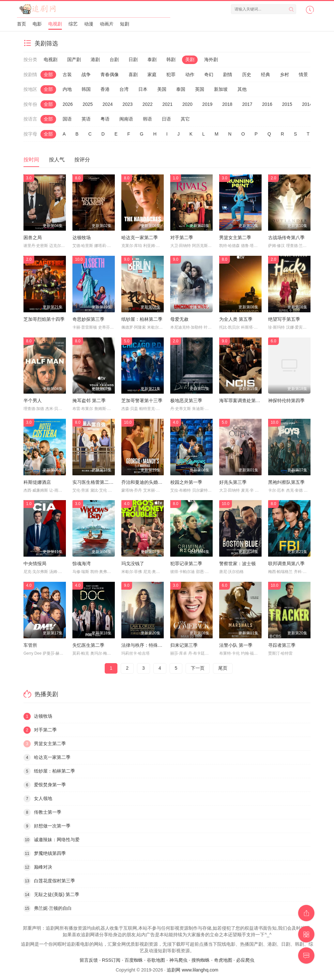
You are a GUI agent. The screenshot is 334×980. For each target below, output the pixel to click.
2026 (68, 104)
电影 (37, 24)
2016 (267, 104)
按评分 (82, 160)
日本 (143, 89)
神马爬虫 (178, 960)
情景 (303, 74)
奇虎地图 (223, 960)
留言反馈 (89, 960)
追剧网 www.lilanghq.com (192, 970)
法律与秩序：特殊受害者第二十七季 (158, 645)
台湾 (124, 89)
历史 (247, 74)
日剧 (133, 59)
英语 (86, 119)
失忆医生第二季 (88, 645)
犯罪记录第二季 (186, 563)
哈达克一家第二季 (140, 237)
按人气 (57, 160)
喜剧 (133, 74)
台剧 (114, 59)
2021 (167, 104)
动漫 (89, 24)
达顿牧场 (82, 237)
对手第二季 (182, 237)
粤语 (105, 119)
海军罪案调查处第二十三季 (247, 400)
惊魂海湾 (82, 563)
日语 (166, 119)
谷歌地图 (156, 960)
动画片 (107, 24)
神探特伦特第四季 (286, 400)
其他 (242, 89)
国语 (67, 119)
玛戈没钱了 (133, 563)
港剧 (95, 59)
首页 (22, 24)
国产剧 (74, 59)
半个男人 (33, 400)
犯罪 (171, 74)
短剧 (125, 24)
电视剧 (55, 24)
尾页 (223, 668)
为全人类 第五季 (236, 319)
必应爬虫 (245, 960)
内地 (67, 89)
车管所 (30, 645)
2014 (307, 104)
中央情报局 (35, 563)
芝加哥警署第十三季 (142, 400)
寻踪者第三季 (282, 645)
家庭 (152, 74)
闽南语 (126, 119)
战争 (86, 74)
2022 (148, 104)
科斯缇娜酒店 (37, 482)
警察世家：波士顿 (237, 563)
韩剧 (171, 59)
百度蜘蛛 (134, 960)
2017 (247, 104)
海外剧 (211, 59)
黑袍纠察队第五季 (286, 482)
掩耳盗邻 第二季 (89, 400)
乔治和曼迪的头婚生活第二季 (151, 482)
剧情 (228, 74)
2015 (287, 104)
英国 (200, 89)
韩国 (86, 89)
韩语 (147, 119)
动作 (190, 74)
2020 (187, 104)
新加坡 (221, 89)
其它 (185, 119)
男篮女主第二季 (235, 237)
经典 (266, 74)
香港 (105, 89)
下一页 (198, 668)
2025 (88, 104)
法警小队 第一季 (236, 645)
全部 (48, 74)
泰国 (181, 89)
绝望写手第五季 (284, 319)
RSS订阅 (111, 960)
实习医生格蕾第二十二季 (98, 482)
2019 (207, 104)
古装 (67, 74)
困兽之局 (33, 237)
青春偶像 (110, 74)
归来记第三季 (184, 645)
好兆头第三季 (233, 482)
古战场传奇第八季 (286, 237)
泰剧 (152, 59)
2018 (227, 104)
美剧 (190, 59)
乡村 (284, 74)
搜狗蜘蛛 (201, 960)
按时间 (31, 160)
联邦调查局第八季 (286, 563)
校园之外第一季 (186, 482)
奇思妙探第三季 (88, 319)
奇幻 (209, 74)
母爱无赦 (179, 319)
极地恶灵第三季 (186, 400)
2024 (107, 104)
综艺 (73, 24)
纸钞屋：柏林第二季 (142, 319)
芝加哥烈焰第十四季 (44, 319)
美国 (162, 89)
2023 (127, 104)
